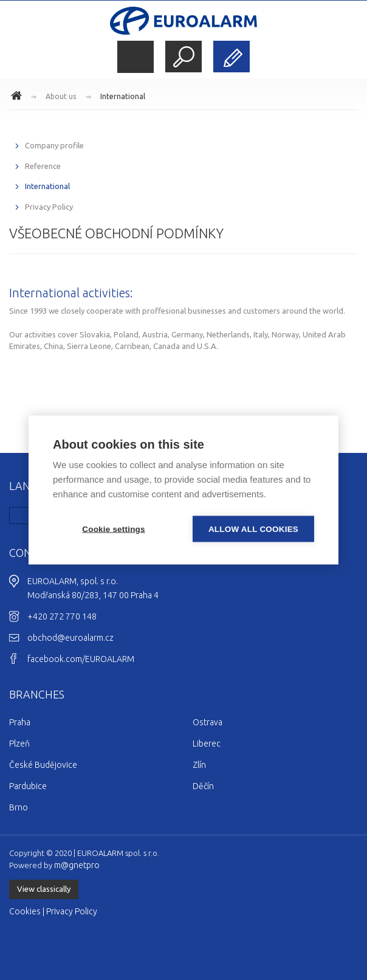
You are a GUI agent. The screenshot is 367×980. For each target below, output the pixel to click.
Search (184, 57)
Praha (20, 722)
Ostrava (208, 722)
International (123, 96)
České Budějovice (43, 765)
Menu (135, 57)
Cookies (25, 911)
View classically (44, 889)
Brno (19, 807)
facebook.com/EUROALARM (81, 659)
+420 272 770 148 (62, 616)
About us (61, 96)
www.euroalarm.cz (18, 97)
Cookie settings (114, 529)
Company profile (54, 145)
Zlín (199, 765)
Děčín (203, 786)
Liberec (207, 744)
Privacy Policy (49, 207)
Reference (43, 166)
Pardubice (28, 786)
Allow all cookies (253, 529)
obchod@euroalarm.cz (70, 638)
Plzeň (19, 744)
